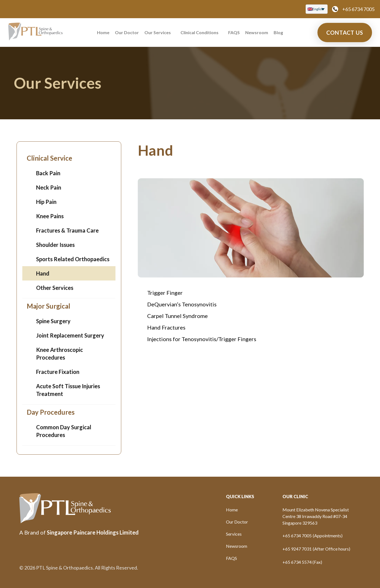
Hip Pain (46, 202)
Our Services (158, 32)
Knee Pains (50, 216)
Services (234, 534)
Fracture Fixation (58, 372)
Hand (43, 273)
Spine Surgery (53, 321)
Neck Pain (49, 187)
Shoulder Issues (55, 245)
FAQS (234, 32)
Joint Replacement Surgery (70, 335)
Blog (278, 32)
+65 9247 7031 (297, 549)
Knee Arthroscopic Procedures (60, 354)
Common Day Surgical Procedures (64, 431)
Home (103, 32)
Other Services (55, 288)
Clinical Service (49, 158)
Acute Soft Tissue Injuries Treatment (68, 390)
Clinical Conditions (200, 32)
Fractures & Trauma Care (67, 230)
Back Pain (48, 173)
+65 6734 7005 (358, 9)
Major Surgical (48, 306)
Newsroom (257, 32)
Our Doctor (127, 32)
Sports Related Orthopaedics (73, 259)
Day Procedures (51, 412)
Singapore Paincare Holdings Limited (93, 532)
